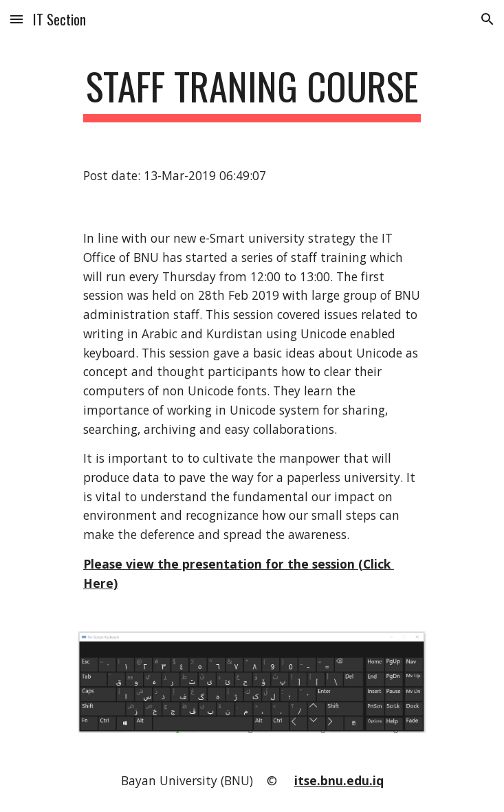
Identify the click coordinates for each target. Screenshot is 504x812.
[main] (252, 93)
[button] (17, 19)
